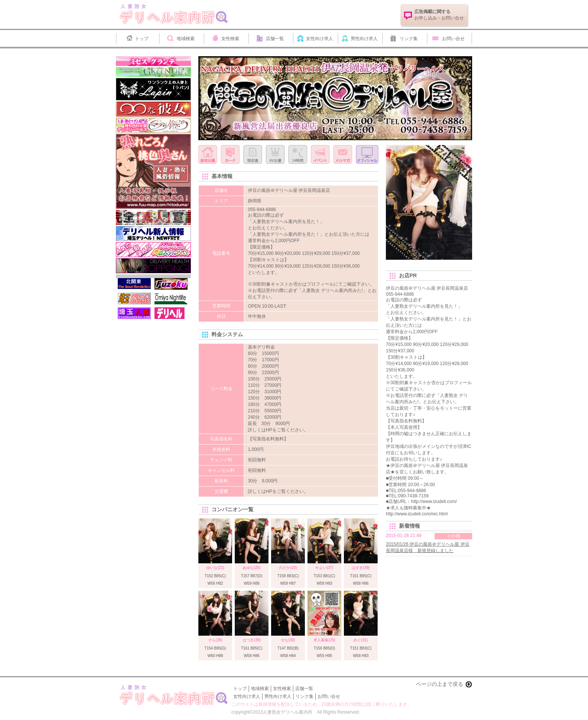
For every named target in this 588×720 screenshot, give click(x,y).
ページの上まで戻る (439, 684)
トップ (142, 39)
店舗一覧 (275, 39)
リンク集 (409, 39)
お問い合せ (453, 39)
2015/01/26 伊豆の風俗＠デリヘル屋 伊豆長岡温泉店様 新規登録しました (428, 547)
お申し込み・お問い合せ (439, 15)
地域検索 (186, 39)
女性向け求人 (319, 39)
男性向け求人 (364, 39)
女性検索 (230, 39)
